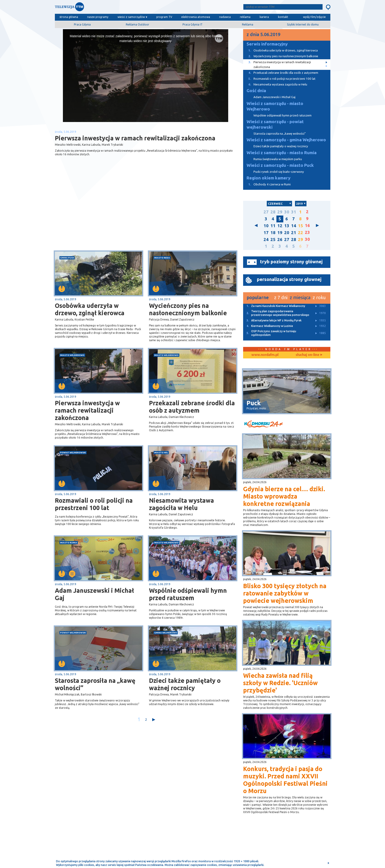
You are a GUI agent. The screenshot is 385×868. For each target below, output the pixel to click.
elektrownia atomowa (196, 17)
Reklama (248, 24)
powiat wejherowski (73, 452)
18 (273, 233)
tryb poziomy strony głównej (291, 262)
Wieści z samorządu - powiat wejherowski (275, 124)
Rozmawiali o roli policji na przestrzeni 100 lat (94, 504)
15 (301, 226)
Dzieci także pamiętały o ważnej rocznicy (185, 684)
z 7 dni (281, 297)
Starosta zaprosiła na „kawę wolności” (95, 684)
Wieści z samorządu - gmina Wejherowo (286, 140)
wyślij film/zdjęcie (314, 17)
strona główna (69, 17)
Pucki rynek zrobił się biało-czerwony (279, 172)
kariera (264, 17)
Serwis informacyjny (267, 44)
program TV (164, 17)
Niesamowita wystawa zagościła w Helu (181, 504)
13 (287, 226)
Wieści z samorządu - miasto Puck (280, 165)
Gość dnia (256, 91)
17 (266, 233)
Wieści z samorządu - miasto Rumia (282, 153)
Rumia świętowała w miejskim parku (278, 159)
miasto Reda (162, 258)
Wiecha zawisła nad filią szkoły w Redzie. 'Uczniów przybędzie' (280, 683)
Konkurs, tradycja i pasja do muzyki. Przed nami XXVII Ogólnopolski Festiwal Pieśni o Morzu (285, 780)
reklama (245, 17)
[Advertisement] (100, 214)
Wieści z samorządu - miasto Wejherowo (275, 106)
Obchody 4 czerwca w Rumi (267, 184)
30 (287, 212)
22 (301, 233)
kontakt (283, 17)
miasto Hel (161, 452)
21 (294, 233)
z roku (319, 297)
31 (294, 212)
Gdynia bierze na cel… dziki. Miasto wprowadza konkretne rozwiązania (284, 496)
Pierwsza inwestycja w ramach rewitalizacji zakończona (87, 410)
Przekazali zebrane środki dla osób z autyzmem (192, 407)
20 (287, 233)
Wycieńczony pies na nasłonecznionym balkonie (188, 309)
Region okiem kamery (268, 178)
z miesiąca (300, 297)
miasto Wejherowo (72, 355)
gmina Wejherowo (166, 633)
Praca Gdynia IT (192, 24)
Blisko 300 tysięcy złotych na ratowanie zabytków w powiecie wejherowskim (285, 593)
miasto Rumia (69, 543)
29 (280, 212)
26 (280, 240)
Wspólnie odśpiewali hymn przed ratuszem (188, 594)
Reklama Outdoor (138, 24)
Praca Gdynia (82, 24)
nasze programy (98, 17)
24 (266, 240)
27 (266, 212)
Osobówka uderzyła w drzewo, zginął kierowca (90, 309)
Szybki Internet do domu (303, 24)
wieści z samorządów (131, 17)
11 (273, 226)
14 (294, 226)
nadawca (225, 17)
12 (280, 226)
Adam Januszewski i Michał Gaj (94, 594)
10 (266, 226)
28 (273, 212)
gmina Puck (67, 258)
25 (273, 240)
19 (280, 233)
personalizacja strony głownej (289, 279)
